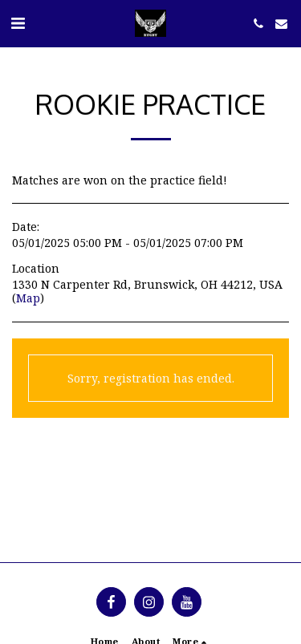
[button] (18, 23)
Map (28, 298)
